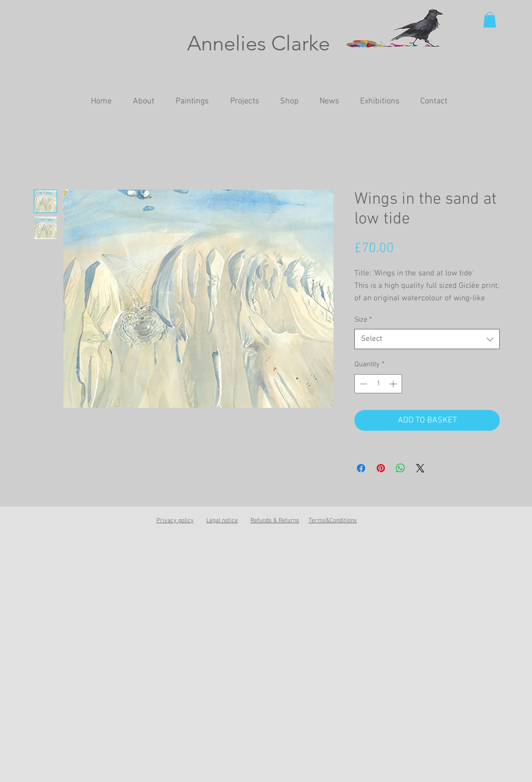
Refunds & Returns (275, 521)
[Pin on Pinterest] (381, 468)
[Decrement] (362, 384)
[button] (490, 20)
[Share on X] (420, 468)
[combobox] (427, 339)
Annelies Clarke (258, 43)
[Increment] (394, 384)
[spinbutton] (378, 384)
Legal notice (222, 521)
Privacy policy (175, 521)
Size (363, 320)
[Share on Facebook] (361, 468)
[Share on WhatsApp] (401, 468)
